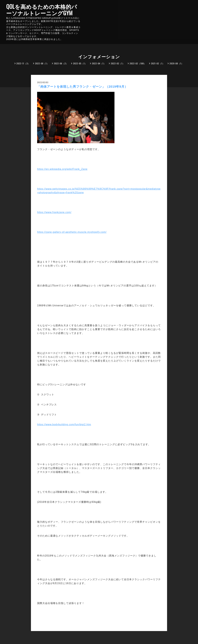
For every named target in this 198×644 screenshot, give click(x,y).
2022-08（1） (42, 63)
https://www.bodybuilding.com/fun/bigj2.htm (64, 424)
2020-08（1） (176, 63)
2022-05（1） (80, 63)
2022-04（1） (99, 63)
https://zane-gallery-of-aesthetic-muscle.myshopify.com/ (72, 232)
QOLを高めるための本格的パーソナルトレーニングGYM (42, 10)
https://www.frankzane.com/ (54, 212)
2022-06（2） (61, 63)
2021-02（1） (158, 63)
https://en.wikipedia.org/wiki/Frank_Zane (62, 169)
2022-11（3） (23, 63)
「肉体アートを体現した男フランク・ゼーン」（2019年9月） (82, 87)
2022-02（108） (138, 63)
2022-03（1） (118, 63)
